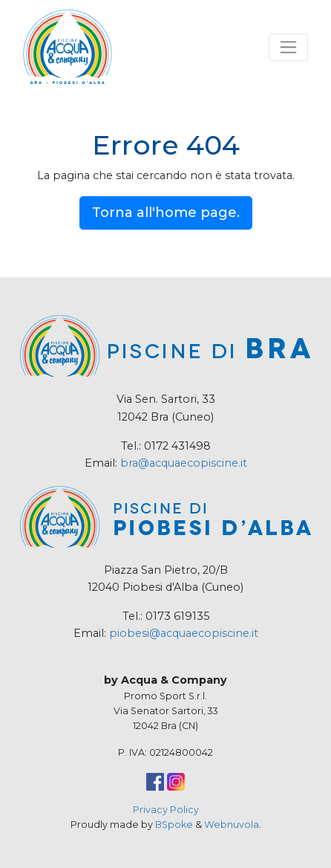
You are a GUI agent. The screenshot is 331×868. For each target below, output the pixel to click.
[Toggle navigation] (288, 47)
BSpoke (174, 825)
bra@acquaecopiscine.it (184, 463)
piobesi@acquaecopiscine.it (184, 633)
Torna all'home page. (166, 213)
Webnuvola (232, 825)
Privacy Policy (166, 810)
